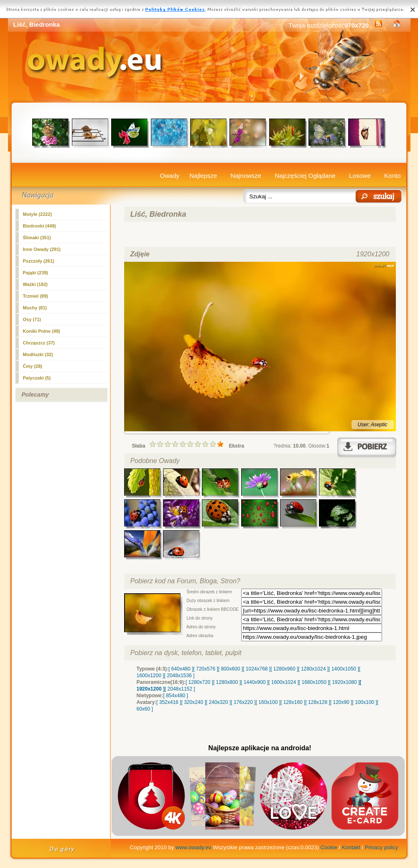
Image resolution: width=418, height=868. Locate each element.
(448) (40, 226)
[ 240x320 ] (218, 702)
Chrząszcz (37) (39, 343)
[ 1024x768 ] (257, 669)
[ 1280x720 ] (199, 682)
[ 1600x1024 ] (284, 682)
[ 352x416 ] (169, 702)
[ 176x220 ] (243, 702)
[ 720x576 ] (205, 669)
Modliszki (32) (38, 354)
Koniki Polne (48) (42, 331)
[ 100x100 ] (365, 702)
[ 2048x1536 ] (180, 676)
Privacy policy (381, 847)
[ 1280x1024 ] (313, 669)
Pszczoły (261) (39, 261)
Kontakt (351, 847)
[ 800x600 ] (231, 669)
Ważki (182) (36, 284)
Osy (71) (32, 319)
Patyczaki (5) (37, 378)
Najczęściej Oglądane (305, 176)
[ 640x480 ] (181, 669)
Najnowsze (246, 176)
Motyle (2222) (38, 214)
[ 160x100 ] (268, 702)
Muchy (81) (35, 308)
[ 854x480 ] (176, 696)
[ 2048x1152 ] (180, 689)
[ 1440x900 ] (255, 682)
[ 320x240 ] (193, 702)
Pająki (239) (36, 273)
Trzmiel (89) (36, 296)
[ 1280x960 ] (284, 669)
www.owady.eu (194, 847)
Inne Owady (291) (42, 249)
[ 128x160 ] (293, 702)
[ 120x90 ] (341, 702)
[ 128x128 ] (317, 702)
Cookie (329, 847)
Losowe (360, 176)
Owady (169, 176)
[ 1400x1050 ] (344, 669)
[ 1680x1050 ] (314, 682)
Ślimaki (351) (37, 238)
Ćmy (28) (33, 366)
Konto (392, 176)
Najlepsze (203, 176)
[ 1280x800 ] (227, 682)
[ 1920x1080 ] (345, 682)
